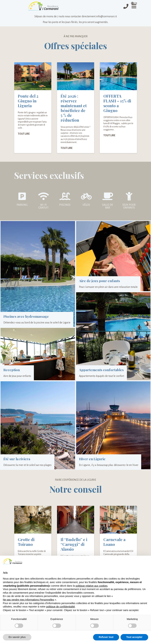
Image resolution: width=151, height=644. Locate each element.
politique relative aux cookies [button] (92, 586)
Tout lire (24, 134)
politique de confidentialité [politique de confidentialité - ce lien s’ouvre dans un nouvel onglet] (61, 607)
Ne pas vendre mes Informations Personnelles (28, 600)
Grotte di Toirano (26, 542)
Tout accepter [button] (134, 637)
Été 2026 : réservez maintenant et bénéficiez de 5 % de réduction (74, 108)
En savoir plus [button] (17, 637)
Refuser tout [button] (106, 637)
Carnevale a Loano (114, 542)
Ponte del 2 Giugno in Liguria (28, 101)
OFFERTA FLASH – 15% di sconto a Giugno (117, 104)
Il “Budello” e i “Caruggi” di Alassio (74, 545)
